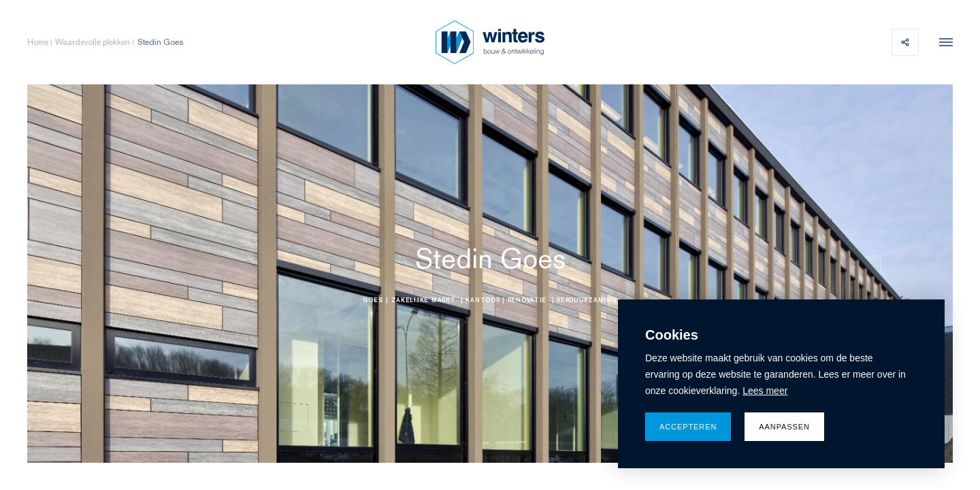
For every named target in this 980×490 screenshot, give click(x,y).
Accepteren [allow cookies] (688, 427)
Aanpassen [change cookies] (784, 427)
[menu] (943, 42)
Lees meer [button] (765, 391)
